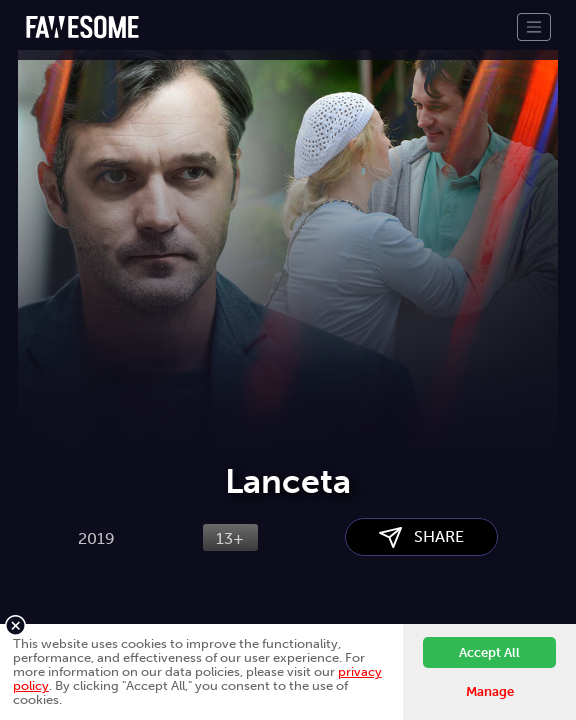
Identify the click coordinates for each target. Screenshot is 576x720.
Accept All (489, 652)
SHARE (421, 537)
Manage (490, 691)
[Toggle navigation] (534, 27)
